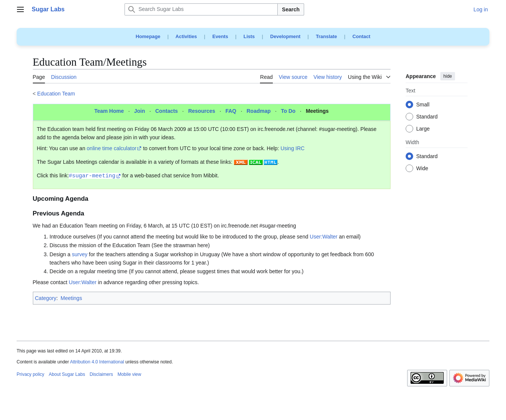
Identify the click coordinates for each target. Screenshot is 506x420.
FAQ (231, 111)
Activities (186, 36)
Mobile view (129, 374)
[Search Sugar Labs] (201, 9)
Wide (422, 169)
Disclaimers (101, 374)
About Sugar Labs (67, 374)
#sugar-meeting (92, 175)
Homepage (148, 36)
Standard (427, 117)
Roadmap (258, 111)
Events (220, 36)
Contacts (167, 111)
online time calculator (112, 148)
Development (285, 36)
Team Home (109, 111)
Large (423, 129)
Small (423, 105)
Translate (326, 36)
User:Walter (324, 237)
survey (79, 254)
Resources (202, 111)
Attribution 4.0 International (97, 362)
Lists (249, 36)
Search (291, 9)
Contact (361, 36)
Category (46, 298)
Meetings (317, 111)
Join (139, 111)
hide (448, 76)
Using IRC (292, 148)
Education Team (56, 94)
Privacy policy (30, 374)
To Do (288, 111)
